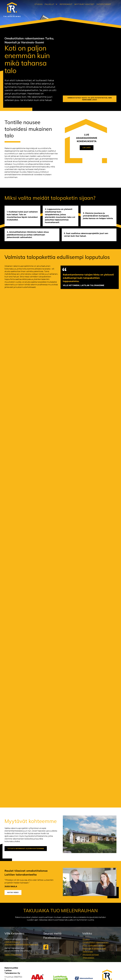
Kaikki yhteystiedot (13, 844)
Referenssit (66, 4)
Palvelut (50, 4)
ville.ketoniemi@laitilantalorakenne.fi (21, 834)
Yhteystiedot (104, 4)
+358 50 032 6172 (12, 832)
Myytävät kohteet (84, 4)
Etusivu (39, 4)
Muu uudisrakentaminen (94, 835)
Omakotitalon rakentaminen (96, 832)
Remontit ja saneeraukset (94, 838)
